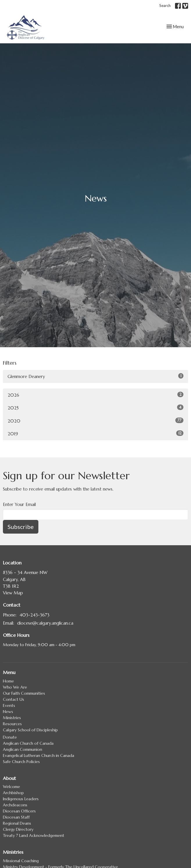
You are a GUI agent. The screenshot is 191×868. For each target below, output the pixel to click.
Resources (12, 724)
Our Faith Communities (24, 693)
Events (9, 705)
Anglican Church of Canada (28, 743)
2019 (95, 433)
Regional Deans (17, 823)
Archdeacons (15, 805)
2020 (95, 421)
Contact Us (14, 699)
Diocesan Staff (16, 817)
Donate (10, 737)
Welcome (11, 787)
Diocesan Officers (19, 811)
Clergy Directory (18, 829)
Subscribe (21, 527)
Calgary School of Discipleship (30, 730)
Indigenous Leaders (21, 799)
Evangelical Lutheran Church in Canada (39, 755)
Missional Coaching (21, 861)
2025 (95, 408)
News (8, 712)
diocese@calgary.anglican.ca (45, 623)
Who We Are (15, 687)
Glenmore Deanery (95, 376)
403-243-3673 (34, 615)
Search (165, 6)
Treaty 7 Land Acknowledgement (34, 835)
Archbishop (13, 793)
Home (8, 681)
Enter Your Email (19, 504)
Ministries (12, 718)
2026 (95, 395)
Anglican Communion (23, 749)
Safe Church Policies (21, 762)
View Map (13, 593)
